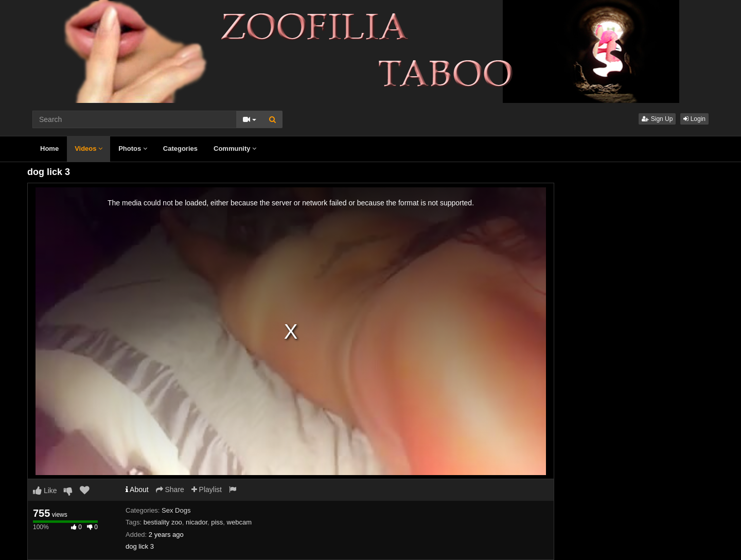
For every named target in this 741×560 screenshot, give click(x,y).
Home (49, 148)
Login (694, 119)
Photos (133, 148)
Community (235, 148)
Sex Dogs (176, 510)
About (137, 489)
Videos (89, 148)
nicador (197, 522)
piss (217, 522)
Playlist (207, 489)
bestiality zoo (163, 522)
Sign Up (657, 119)
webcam (239, 522)
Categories (180, 148)
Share (170, 489)
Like (45, 491)
